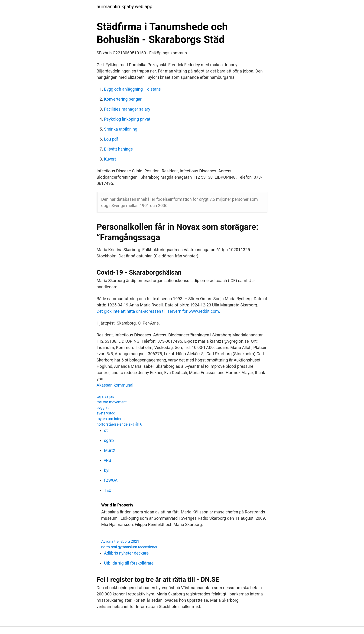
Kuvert (110, 159)
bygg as (103, 408)
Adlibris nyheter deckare (126, 553)
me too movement (112, 402)
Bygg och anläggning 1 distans (132, 89)
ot (106, 430)
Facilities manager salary (127, 109)
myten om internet (112, 419)
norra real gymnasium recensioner (129, 547)
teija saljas (105, 396)
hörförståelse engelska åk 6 (119, 424)
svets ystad (106, 413)
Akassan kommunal (115, 385)
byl (107, 470)
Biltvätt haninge (118, 149)
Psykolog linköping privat (127, 119)
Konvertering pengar (123, 99)
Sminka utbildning (121, 129)
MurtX (110, 450)
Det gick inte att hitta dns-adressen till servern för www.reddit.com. (158, 311)
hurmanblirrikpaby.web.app (124, 7)
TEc (107, 490)
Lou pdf (111, 139)
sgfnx (109, 440)
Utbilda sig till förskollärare (129, 563)
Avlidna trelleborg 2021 (120, 541)
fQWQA (111, 480)
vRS (108, 460)
